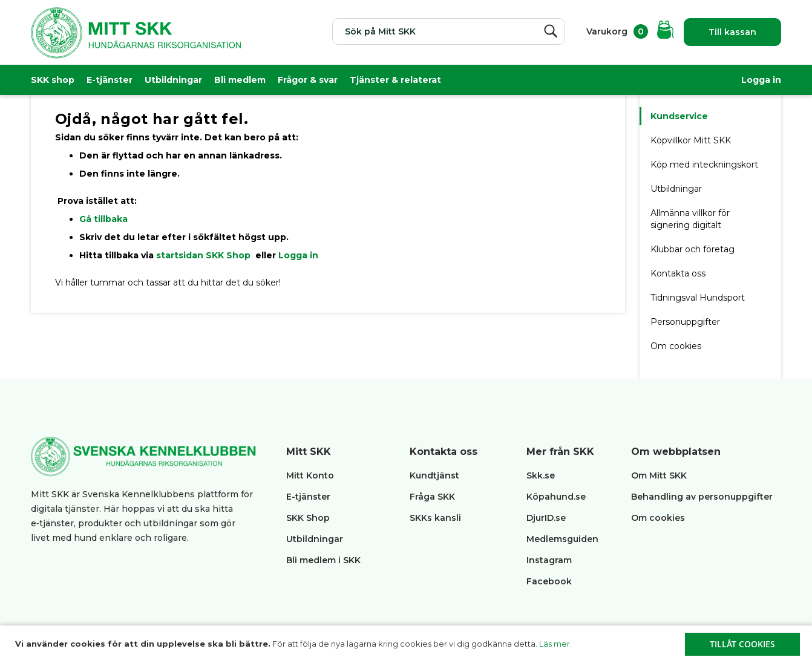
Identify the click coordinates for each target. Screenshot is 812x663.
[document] (408, 644)
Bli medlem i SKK (323, 560)
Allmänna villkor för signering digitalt (690, 219)
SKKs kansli (435, 518)
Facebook (549, 581)
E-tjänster (110, 80)
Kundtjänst (434, 475)
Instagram (549, 560)
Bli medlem (240, 80)
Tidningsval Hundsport (698, 298)
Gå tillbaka (103, 219)
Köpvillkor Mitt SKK (692, 140)
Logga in (761, 80)
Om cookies (676, 346)
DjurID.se (546, 518)
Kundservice (679, 116)
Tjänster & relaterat (395, 80)
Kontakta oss (678, 273)
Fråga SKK (432, 497)
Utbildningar (173, 80)
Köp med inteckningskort (704, 165)
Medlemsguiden (564, 539)
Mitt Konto (310, 475)
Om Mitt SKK (659, 475)
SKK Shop (308, 518)
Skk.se (541, 475)
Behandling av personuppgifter (702, 497)
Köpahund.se (556, 497)
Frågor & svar (308, 80)
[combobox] (449, 31)
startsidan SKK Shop (205, 255)
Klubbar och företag (692, 249)
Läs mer (555, 644)
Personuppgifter (685, 322)
